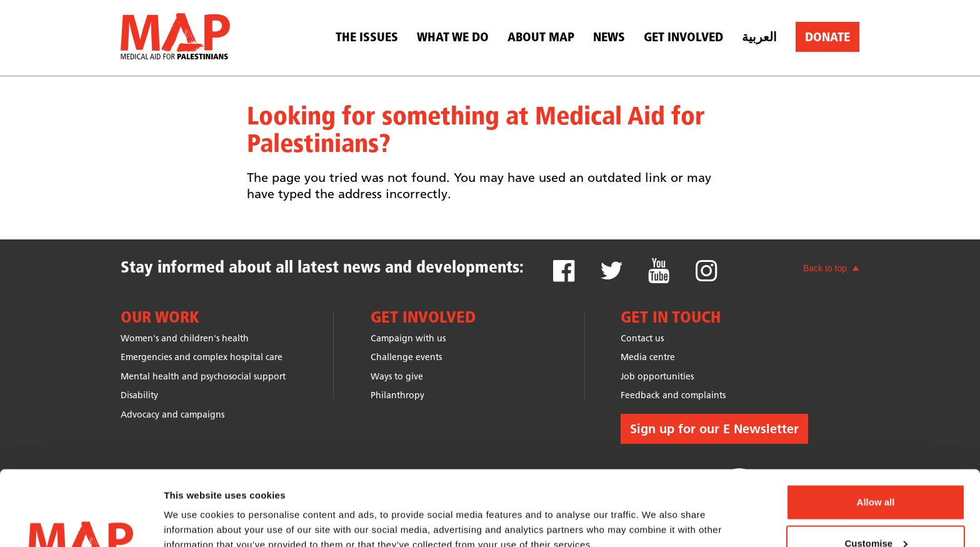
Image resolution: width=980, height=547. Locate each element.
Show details (193, 509)
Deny (876, 514)
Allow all (876, 432)
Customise (876, 473)
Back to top (825, 268)
